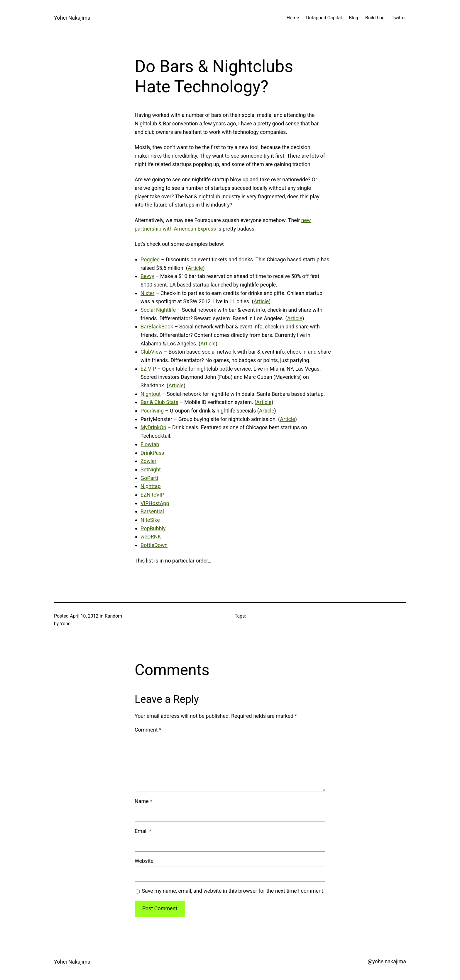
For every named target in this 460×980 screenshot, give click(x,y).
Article (195, 268)
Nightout (151, 394)
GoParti (149, 478)
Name (143, 801)
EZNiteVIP (152, 495)
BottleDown (154, 545)
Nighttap (151, 486)
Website (144, 861)
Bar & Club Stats (159, 402)
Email (143, 831)
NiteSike (150, 520)
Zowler (148, 461)
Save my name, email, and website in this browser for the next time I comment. (233, 891)
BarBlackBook (157, 327)
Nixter (147, 293)
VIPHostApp (155, 503)
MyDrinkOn (153, 427)
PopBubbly (153, 528)
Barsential (152, 511)
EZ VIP (148, 369)
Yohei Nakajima (72, 18)
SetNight (151, 469)
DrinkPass (152, 453)
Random (113, 616)
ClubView (152, 352)
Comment (148, 730)
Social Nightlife (158, 310)
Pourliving (152, 411)
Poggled (150, 259)
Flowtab (150, 444)
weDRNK (151, 537)
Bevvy (147, 276)
